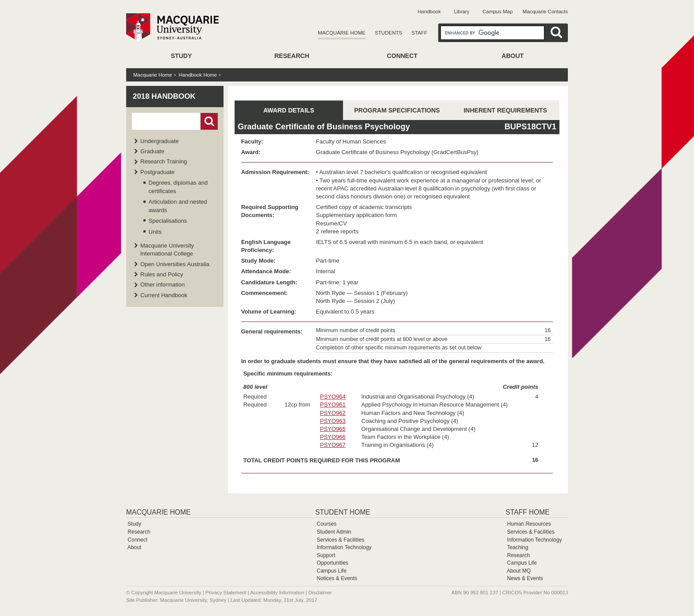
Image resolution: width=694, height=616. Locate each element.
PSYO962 (333, 413)
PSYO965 (333, 429)
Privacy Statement (226, 593)
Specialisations (168, 221)
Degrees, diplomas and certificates (178, 187)
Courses (326, 524)
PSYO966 (333, 437)
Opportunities (332, 563)
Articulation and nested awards (178, 206)
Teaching (517, 547)
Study (181, 56)
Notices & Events (337, 578)
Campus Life (331, 571)
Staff (420, 33)
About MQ (519, 571)
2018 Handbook (164, 96)
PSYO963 (333, 421)
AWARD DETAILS (289, 110)
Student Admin (334, 532)
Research (292, 56)
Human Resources (529, 524)
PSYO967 (333, 445)
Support (326, 555)
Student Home (343, 512)
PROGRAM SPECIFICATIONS (397, 110)
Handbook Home (198, 75)
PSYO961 (333, 405)
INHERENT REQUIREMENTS (505, 110)
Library (461, 12)
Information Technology (344, 547)
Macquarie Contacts (545, 12)
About (513, 56)
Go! (209, 121)
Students (389, 33)
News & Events (525, 578)
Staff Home (527, 512)
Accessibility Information (277, 593)
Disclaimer (320, 593)
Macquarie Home (341, 33)
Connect (402, 56)
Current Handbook (164, 295)
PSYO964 (333, 397)
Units (155, 232)
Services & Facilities (340, 540)
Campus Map (497, 12)
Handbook (429, 12)
